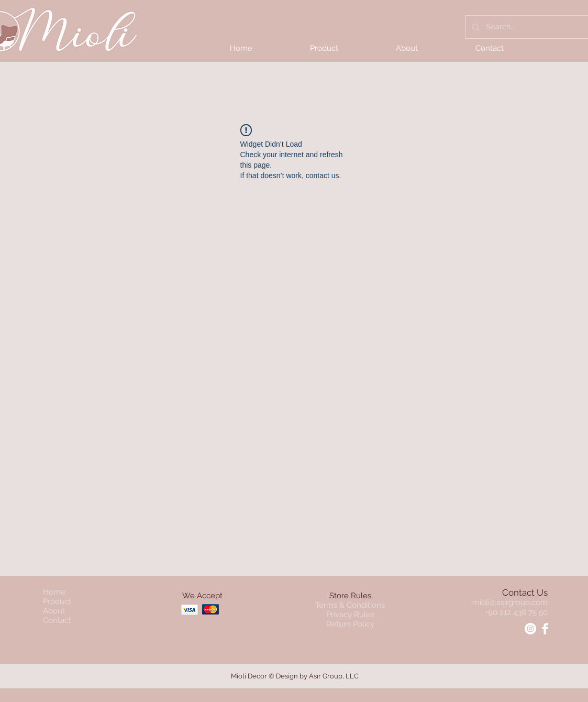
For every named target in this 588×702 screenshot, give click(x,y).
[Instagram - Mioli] (530, 629)
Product (57, 601)
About (54, 611)
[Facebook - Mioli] (545, 629)
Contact (57, 620)
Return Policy (350, 624)
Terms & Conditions (350, 605)
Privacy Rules (350, 615)
